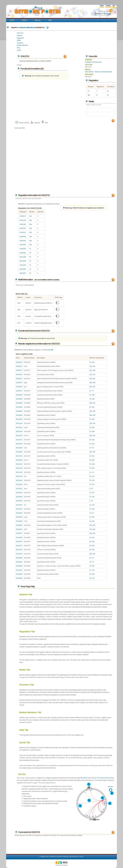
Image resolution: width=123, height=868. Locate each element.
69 (90, 407)
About (102, 6)
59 (90, 440)
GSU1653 (23, 265)
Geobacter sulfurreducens (27, 27)
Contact (108, 6)
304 (89, 95)
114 (91, 529)
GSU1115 (23, 220)
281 (93, 362)
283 (91, 383)
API (114, 6)
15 (90, 517)
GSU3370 (23, 273)
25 (90, 521)
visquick (48, 778)
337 (93, 493)
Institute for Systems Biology (59, 857)
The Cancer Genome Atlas (105, 778)
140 (93, 509)
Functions (20, 43)
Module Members (22, 45)
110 (91, 366)
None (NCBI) (89, 72)
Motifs (19, 40)
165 (91, 423)
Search (24, 20)
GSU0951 (23, 253)
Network (20, 35)
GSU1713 (20, 33)
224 (91, 379)
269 (93, 419)
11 (90, 472)
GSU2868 (23, 237)
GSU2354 (23, 224)
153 (93, 505)
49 (90, 546)
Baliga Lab (45, 857)
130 (93, 570)
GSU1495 (23, 257)
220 (91, 374)
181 (91, 525)
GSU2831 (23, 232)
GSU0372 (23, 216)
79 (90, 537)
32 (90, 513)
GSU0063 (23, 249)
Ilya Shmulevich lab (84, 778)
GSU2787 (23, 228)
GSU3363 (23, 269)
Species (38, 20)
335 (94, 415)
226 (93, 468)
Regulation (20, 38)
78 (90, 566)
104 (91, 370)
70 (88, 91)
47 (90, 391)
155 (91, 411)
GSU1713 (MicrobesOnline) (103, 72)
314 (93, 476)
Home (12, 20)
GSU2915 (23, 241)
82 (90, 542)
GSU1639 (23, 261)
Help (50, 20)
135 (93, 497)
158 (93, 395)
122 (93, 578)
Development (74, 857)
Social (19, 50)
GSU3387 (23, 245)
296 (91, 387)
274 (93, 480)
